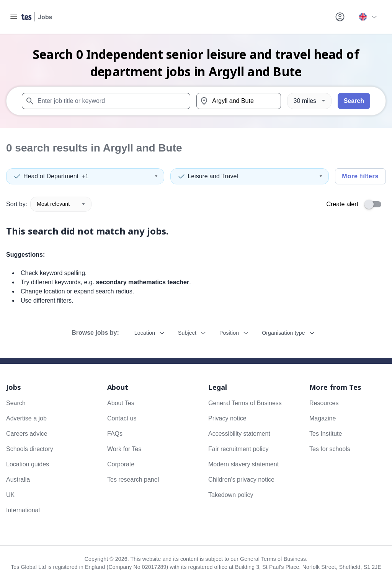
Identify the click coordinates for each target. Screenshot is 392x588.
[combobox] (106, 101)
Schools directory (30, 449)
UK (10, 495)
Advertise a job (26, 418)
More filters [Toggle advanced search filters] (360, 176)
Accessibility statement (239, 434)
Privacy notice (227, 418)
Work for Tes (124, 449)
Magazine (323, 418)
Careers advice (27, 434)
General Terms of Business (245, 403)
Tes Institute (326, 434)
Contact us (122, 418)
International (23, 510)
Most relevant (61, 204)
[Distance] (309, 101)
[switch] (375, 204)
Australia (18, 480)
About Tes (121, 403)
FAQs (115, 434)
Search (354, 101)
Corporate (121, 464)
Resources (324, 403)
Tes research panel (133, 480)
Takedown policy (231, 495)
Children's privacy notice (241, 480)
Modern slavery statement (243, 464)
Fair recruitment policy (238, 449)
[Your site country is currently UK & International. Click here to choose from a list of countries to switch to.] (367, 17)
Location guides (28, 464)
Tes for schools (330, 449)
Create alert (342, 204)
